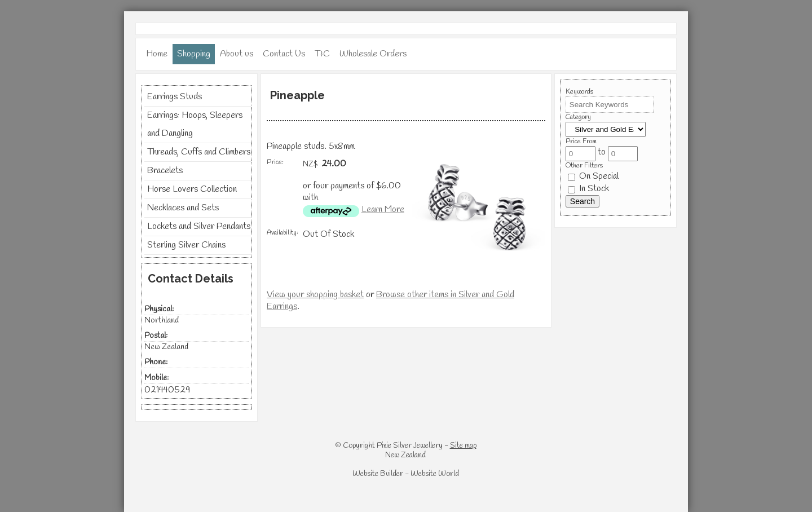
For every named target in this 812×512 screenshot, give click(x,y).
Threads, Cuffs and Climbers (199, 152)
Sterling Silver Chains (186, 245)
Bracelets (165, 171)
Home (157, 54)
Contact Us (284, 54)
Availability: (283, 233)
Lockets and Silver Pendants (199, 226)
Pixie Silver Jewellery (410, 446)
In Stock (588, 189)
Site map (463, 446)
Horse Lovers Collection (192, 189)
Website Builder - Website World (406, 474)
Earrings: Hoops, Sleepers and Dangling (195, 124)
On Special (593, 176)
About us (237, 54)
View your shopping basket (315, 295)
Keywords (579, 92)
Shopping (194, 54)
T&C (322, 54)
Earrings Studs (175, 97)
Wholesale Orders (373, 54)
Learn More (383, 209)
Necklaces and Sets (183, 208)
